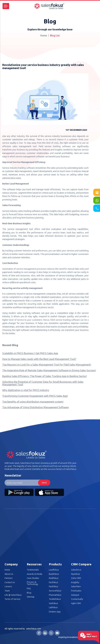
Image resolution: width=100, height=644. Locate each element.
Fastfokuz (54, 587)
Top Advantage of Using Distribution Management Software (35, 407)
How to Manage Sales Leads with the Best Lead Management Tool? (39, 359)
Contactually (77, 599)
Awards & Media (34, 574)
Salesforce (76, 570)
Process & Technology (32, 583)
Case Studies (33, 578)
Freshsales (76, 591)
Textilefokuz (55, 599)
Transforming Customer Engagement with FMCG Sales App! (35, 396)
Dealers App (55, 612)
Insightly (75, 582)
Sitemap (31, 597)
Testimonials (33, 570)
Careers (8, 587)
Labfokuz (53, 607)
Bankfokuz (54, 574)
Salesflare (76, 587)
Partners (9, 578)
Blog (29, 593)
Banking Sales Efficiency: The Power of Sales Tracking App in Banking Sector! (45, 376)
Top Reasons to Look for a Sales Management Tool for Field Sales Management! (47, 365)
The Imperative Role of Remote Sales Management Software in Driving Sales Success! (49, 370)
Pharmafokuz (55, 595)
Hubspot (75, 595)
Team (7, 591)
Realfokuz (54, 578)
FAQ (29, 589)
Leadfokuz (54, 570)
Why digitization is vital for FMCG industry (26, 390)
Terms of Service (12, 599)
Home (44, 36)
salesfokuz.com (33, 629)
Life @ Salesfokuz (13, 595)
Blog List (55, 36)
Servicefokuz (55, 591)
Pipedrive (75, 574)
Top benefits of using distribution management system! (33, 402)
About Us (9, 574)
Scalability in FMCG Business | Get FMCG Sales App (30, 353)
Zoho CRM (76, 578)
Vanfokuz (53, 603)
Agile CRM (76, 603)
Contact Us (10, 582)
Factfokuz (54, 582)
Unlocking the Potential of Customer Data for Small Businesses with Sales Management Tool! (43, 383)
